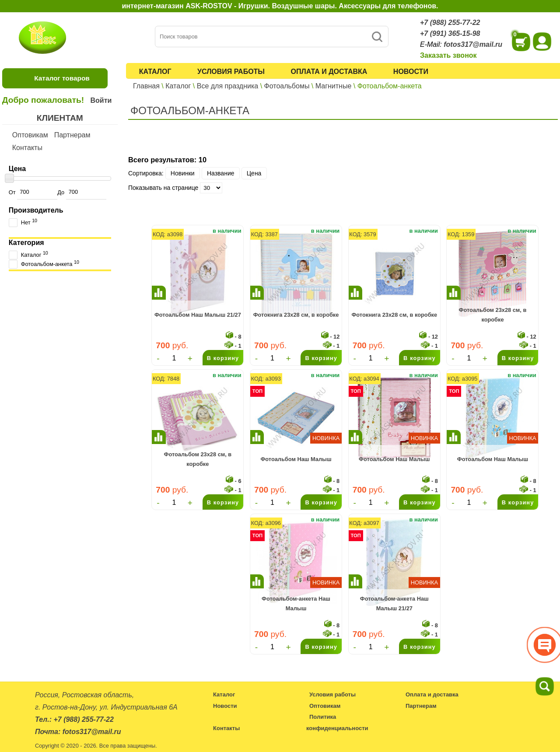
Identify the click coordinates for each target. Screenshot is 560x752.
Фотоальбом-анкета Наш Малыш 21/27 (394, 603)
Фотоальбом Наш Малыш (296, 459)
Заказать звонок (448, 55)
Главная (146, 86)
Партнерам (72, 135)
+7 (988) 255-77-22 (450, 23)
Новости (411, 72)
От (33, 192)
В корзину (223, 358)
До (82, 192)
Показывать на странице (163, 188)
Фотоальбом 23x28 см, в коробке (493, 315)
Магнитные (334, 86)
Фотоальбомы (287, 86)
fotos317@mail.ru (473, 44)
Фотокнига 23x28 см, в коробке (296, 315)
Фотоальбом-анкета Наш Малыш (296, 603)
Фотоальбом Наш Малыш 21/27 (198, 315)
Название (221, 173)
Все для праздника (227, 86)
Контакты (27, 148)
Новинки (183, 173)
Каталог (155, 72)
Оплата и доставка (329, 72)
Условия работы (231, 72)
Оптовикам (30, 135)
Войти (101, 100)
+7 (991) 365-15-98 (450, 33)
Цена (254, 173)
